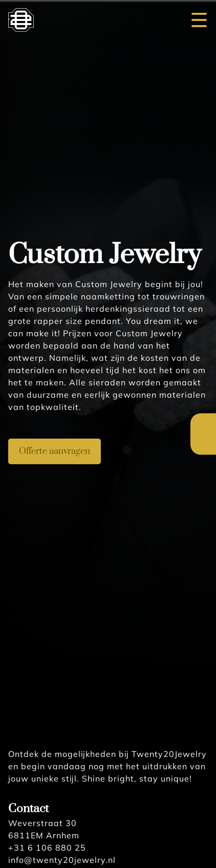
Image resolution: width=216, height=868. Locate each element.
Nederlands (203, 425)
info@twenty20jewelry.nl (62, 860)
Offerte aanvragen (55, 451)
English (203, 444)
